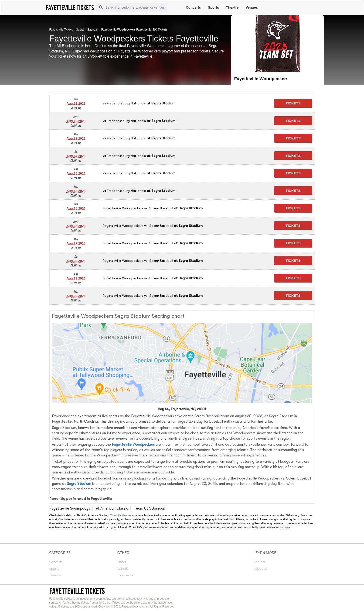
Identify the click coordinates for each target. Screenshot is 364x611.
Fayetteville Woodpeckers (133, 445)
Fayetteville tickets (77, 591)
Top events (125, 575)
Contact (260, 562)
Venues (252, 7)
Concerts (193, 7)
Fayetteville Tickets (61, 30)
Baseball (93, 30)
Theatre (232, 7)
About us (260, 569)
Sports (214, 7)
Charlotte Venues (121, 515)
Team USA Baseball (150, 508)
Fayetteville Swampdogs (70, 508)
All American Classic (112, 508)
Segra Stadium (79, 484)
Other (122, 562)
